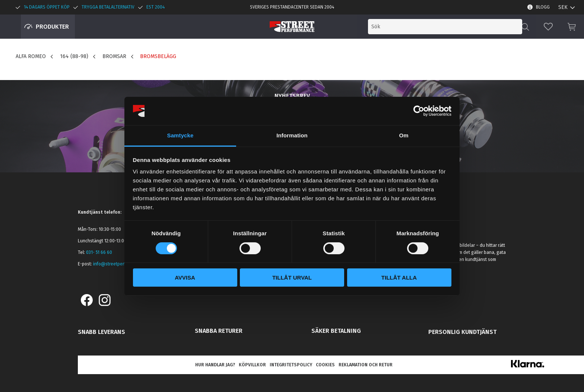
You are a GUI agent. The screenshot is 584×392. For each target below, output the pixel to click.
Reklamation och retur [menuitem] (366, 365)
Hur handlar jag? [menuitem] (215, 365)
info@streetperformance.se (121, 264)
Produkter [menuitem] (52, 27)
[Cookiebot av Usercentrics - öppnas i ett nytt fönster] (419, 111)
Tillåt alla (399, 278)
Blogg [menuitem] (543, 7)
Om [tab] (404, 135)
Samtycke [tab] (180, 135)
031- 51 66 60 (99, 252)
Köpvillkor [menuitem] (252, 365)
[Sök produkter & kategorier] (460, 27)
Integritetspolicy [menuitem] (291, 365)
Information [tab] (292, 135)
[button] (548, 27)
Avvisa (185, 278)
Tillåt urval (292, 278)
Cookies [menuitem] (325, 365)
